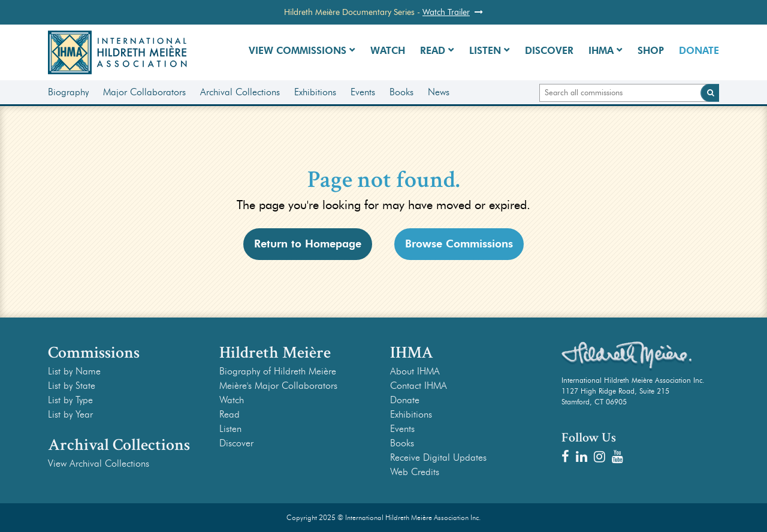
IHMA (601, 51)
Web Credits (415, 472)
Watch (388, 51)
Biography (68, 92)
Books (401, 92)
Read (433, 51)
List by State (72, 386)
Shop (651, 51)
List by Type (70, 400)
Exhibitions (315, 92)
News (439, 92)
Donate (699, 51)
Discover (549, 51)
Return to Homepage (308, 244)
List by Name (74, 371)
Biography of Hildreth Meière (278, 371)
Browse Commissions (459, 244)
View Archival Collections (99, 463)
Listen (485, 51)
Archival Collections (240, 92)
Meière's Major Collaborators (278, 386)
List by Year (70, 414)
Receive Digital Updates (438, 457)
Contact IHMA (419, 386)
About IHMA (415, 371)
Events (363, 92)
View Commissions (298, 51)
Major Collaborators (144, 92)
